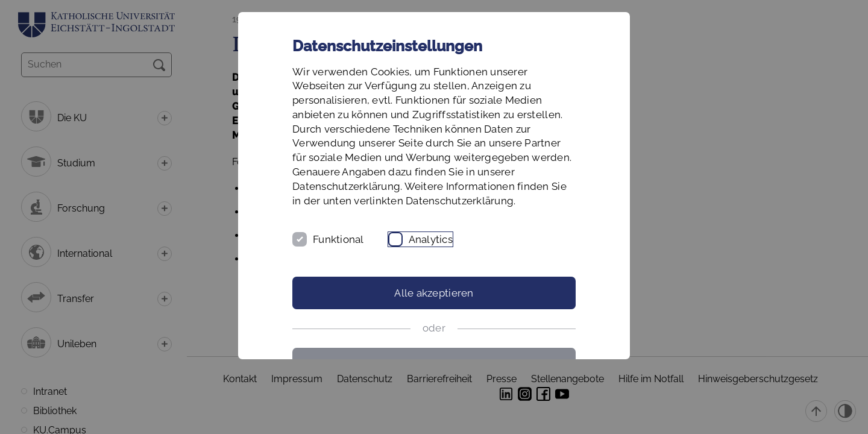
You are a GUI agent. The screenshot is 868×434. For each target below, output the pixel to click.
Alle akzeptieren (434, 293)
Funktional (338, 239)
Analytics (431, 239)
